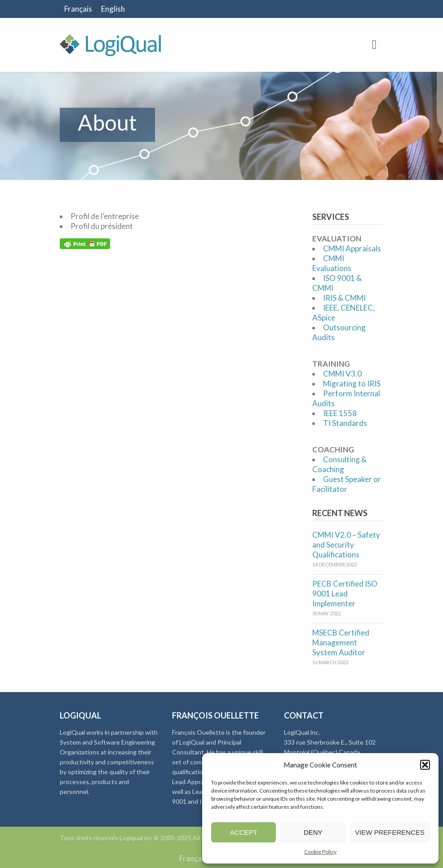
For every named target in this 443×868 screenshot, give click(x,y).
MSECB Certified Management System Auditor (341, 642)
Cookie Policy (320, 852)
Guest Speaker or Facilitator (347, 484)
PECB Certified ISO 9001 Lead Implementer (345, 594)
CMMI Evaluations (332, 263)
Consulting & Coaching (339, 464)
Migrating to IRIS (352, 384)
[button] (425, 765)
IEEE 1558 (340, 413)
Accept (244, 832)
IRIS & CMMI (344, 298)
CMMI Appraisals (352, 248)
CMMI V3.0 (342, 374)
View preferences (390, 832)
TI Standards (345, 423)
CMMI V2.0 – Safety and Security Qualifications (346, 545)
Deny (313, 832)
